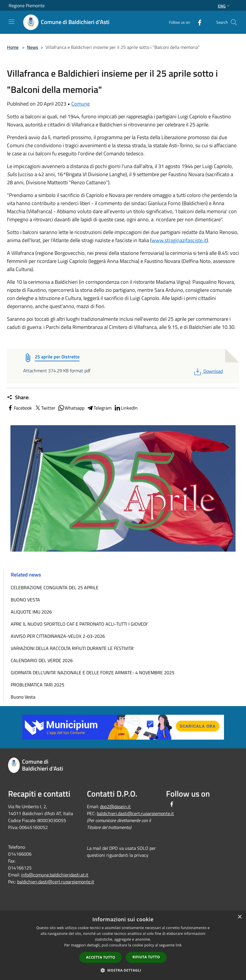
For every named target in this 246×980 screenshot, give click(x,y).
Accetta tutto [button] (101, 957)
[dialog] (123, 945)
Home (13, 47)
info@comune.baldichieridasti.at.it (55, 875)
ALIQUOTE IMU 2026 (31, 612)
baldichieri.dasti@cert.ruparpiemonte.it (56, 882)
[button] (123, 970)
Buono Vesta (23, 697)
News (33, 47)
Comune (81, 104)
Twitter (45, 408)
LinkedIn (126, 408)
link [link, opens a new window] (179, 945)
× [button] (239, 917)
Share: (18, 397)
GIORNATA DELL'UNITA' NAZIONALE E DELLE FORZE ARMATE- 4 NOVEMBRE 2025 (93, 673)
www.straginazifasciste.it (179, 240)
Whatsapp (71, 408)
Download (208, 371)
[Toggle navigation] (12, 22)
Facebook (19, 408)
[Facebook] (197, 22)
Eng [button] (224, 6)
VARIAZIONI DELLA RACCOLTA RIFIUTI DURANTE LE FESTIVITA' (72, 648)
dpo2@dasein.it (115, 806)
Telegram (99, 408)
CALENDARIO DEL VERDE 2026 (42, 660)
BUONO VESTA (25, 600)
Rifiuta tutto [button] (146, 957)
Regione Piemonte (27, 5)
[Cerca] (234, 22)
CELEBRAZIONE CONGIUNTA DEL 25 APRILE (55, 587)
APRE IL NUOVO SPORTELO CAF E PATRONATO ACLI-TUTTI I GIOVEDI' (79, 624)
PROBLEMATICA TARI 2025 (38, 685)
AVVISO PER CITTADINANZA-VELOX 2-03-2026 (58, 636)
